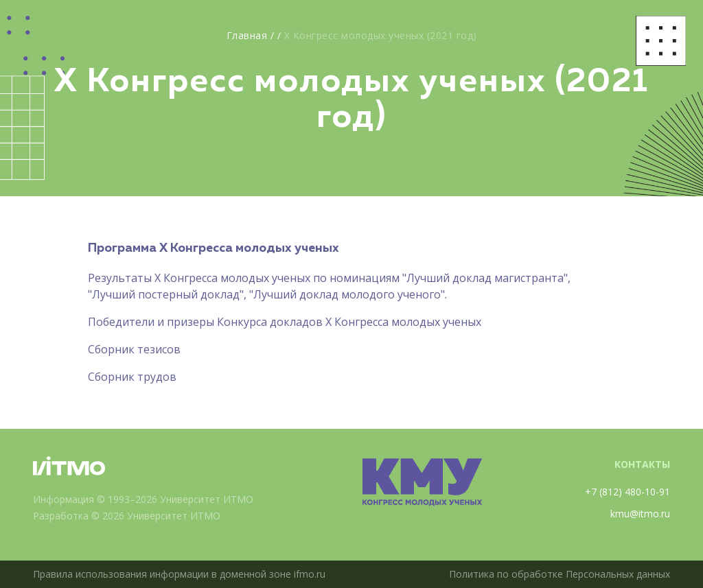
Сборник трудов (132, 377)
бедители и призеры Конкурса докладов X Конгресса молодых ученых (292, 322)
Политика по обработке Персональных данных (560, 574)
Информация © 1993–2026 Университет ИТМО (143, 499)
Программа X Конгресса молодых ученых (214, 248)
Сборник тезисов (134, 349)
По (95, 322)
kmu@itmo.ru (640, 514)
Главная (247, 35)
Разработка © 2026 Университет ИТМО (127, 516)
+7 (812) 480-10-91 (627, 492)
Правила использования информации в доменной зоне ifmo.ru (179, 574)
